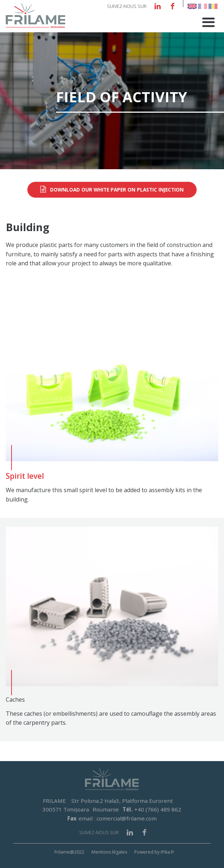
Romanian (213, 6)
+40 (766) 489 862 (158, 809)
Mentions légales (109, 852)
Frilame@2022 (69, 852)
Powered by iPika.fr (154, 852)
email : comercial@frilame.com (118, 818)
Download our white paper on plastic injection (117, 190)
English (192, 6)
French (203, 6)
